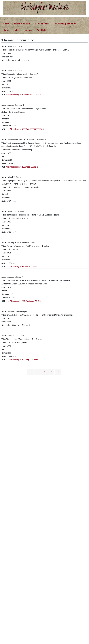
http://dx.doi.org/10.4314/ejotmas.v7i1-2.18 (24, 301)
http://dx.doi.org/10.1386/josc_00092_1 (22, 167)
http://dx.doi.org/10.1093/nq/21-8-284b (22, 360)
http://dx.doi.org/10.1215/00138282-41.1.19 (24, 95)
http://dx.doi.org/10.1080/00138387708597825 (25, 129)
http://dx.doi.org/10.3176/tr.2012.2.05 (21, 267)
